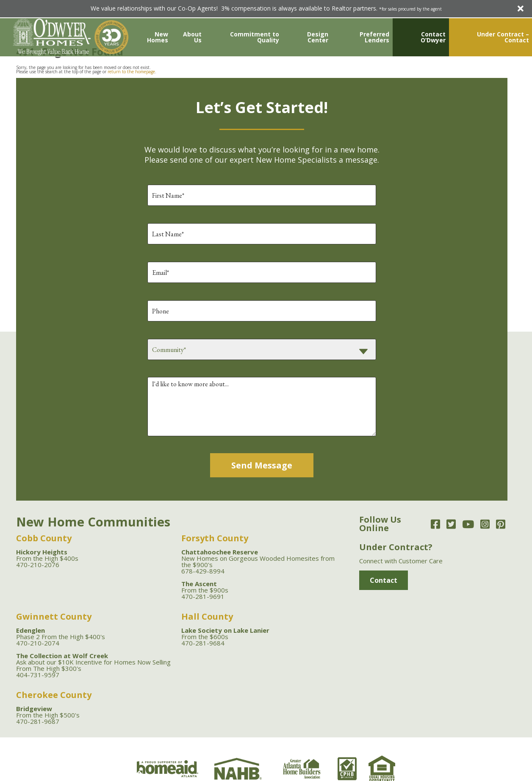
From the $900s (205, 587)
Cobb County (44, 538)
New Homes (158, 37)
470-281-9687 (38, 721)
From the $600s (225, 633)
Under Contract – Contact (503, 37)
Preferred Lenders (374, 37)
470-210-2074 (38, 643)
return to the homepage (131, 72)
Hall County (207, 616)
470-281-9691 (203, 596)
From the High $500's (48, 712)
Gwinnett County (54, 616)
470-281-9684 (203, 643)
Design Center (318, 37)
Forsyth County (215, 538)
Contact (384, 580)
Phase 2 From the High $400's (61, 633)
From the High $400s (47, 555)
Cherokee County (54, 695)
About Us (192, 37)
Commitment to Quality (255, 37)
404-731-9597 (38, 675)
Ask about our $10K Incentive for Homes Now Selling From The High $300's (93, 662)
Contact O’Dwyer (433, 37)
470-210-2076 (38, 565)
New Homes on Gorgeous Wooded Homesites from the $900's (258, 558)
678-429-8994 (203, 571)
